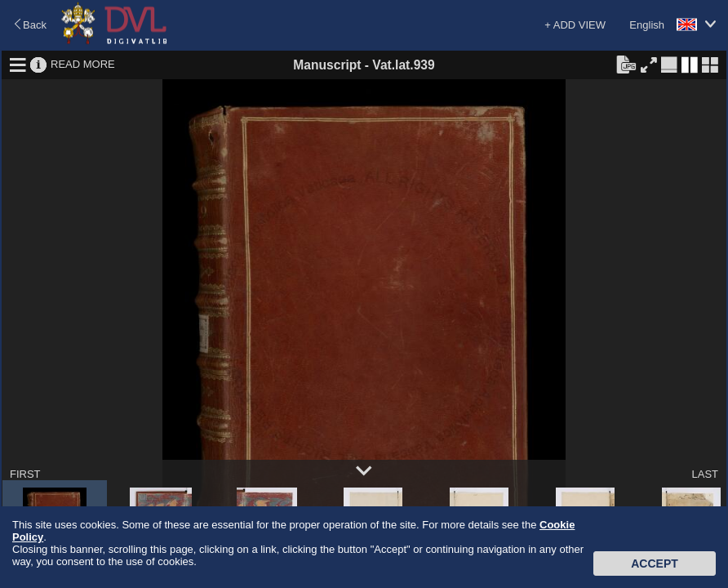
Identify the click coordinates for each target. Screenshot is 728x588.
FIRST (25, 474)
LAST (705, 474)
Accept (655, 563)
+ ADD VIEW (575, 25)
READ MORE (83, 64)
